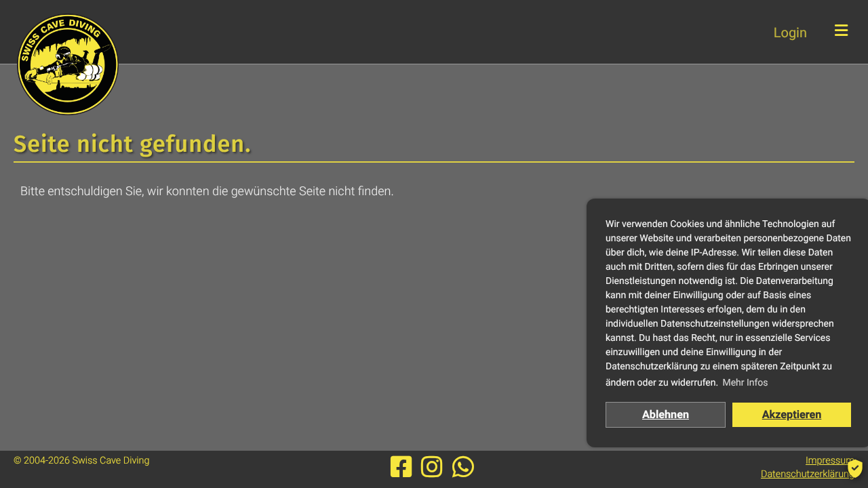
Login (790, 33)
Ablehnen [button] (666, 414)
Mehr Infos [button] (745, 383)
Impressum (830, 461)
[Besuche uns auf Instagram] (435, 468)
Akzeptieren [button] (792, 414)
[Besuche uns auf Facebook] (405, 468)
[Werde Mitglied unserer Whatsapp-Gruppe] (463, 468)
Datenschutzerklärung (808, 474)
